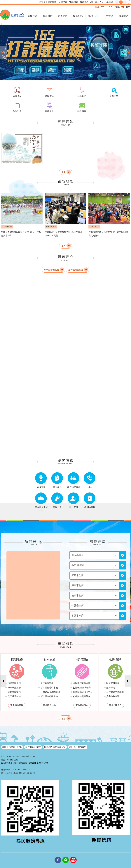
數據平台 (111, 688)
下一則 (127, 52)
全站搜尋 (63, 2)
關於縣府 (48, 16)
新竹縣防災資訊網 (115, 692)
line (66, 857)
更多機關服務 (17, 705)
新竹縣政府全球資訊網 (12, 15)
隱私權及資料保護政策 (55, 747)
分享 (129, 2)
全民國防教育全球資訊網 (84, 683)
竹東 (128, 7)
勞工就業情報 (14, 696)
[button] (65, 52)
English (109, 2)
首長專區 (63, 16)
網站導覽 (52, 2)
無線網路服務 (14, 688)
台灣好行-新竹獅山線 (51, 692)
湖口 (123, 7)
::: (1, 1)
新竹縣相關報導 (76, 270)
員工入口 (99, 2)
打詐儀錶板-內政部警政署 (84, 688)
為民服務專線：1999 (12, 747)
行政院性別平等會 (82, 696)
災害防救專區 (113, 696)
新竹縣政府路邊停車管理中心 (51, 696)
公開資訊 (108, 16)
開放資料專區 (113, 683)
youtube (73, 857)
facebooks (58, 857)
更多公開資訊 (115, 705)
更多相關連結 (82, 705)
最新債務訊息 (86, 2)
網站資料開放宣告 (78, 747)
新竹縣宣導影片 (52, 270)
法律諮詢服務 (14, 683)
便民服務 (78, 16)
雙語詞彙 (74, 2)
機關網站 (123, 16)
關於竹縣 (32, 16)
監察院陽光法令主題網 (84, 692)
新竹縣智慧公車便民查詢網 (51, 688)
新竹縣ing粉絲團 (33, 747)
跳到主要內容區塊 (1, 1)
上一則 (4, 52)
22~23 (104, 7)
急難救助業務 (14, 692)
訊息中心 (93, 16)
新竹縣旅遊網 (47, 683)
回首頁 (42, 2)
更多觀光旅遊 (49, 705)
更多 (64, 172)
